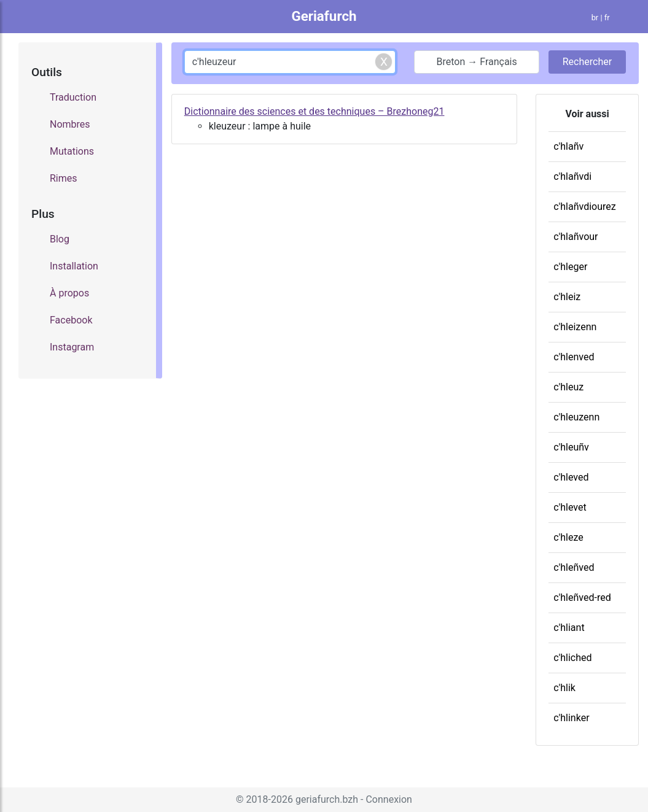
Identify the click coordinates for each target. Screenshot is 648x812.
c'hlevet (570, 507)
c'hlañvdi (572, 176)
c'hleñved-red (582, 597)
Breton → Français (477, 62)
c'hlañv (568, 146)
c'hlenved (574, 357)
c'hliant (569, 628)
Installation (74, 266)
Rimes (64, 178)
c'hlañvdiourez (585, 207)
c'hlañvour (576, 237)
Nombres (70, 124)
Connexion (388, 799)
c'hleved (571, 477)
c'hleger (570, 267)
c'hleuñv (571, 447)
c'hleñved (574, 567)
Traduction (73, 97)
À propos (69, 293)
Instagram (72, 347)
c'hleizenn (575, 327)
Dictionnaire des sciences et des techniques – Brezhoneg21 (314, 111)
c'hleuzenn (576, 417)
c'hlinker (571, 718)
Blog (60, 239)
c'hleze (568, 537)
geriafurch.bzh (327, 799)
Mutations (72, 151)
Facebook (71, 320)
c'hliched (572, 658)
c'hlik (564, 688)
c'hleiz (567, 297)
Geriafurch (324, 16)
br (595, 17)
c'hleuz (568, 387)
